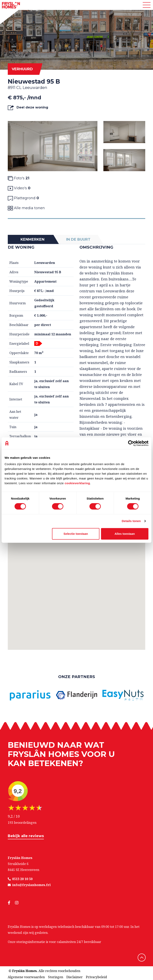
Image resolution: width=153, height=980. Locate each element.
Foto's (19, 178)
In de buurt (78, 239)
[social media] (11, 903)
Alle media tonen (26, 208)
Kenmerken (32, 239)
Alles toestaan (125, 534)
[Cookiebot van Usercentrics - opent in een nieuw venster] (131, 443)
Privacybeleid (96, 977)
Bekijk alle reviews (26, 836)
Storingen (56, 977)
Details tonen (131, 521)
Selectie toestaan (76, 534)
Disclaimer (75, 977)
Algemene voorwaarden (26, 977)
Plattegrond (23, 198)
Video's (19, 188)
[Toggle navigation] (147, 5)
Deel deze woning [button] (28, 108)
